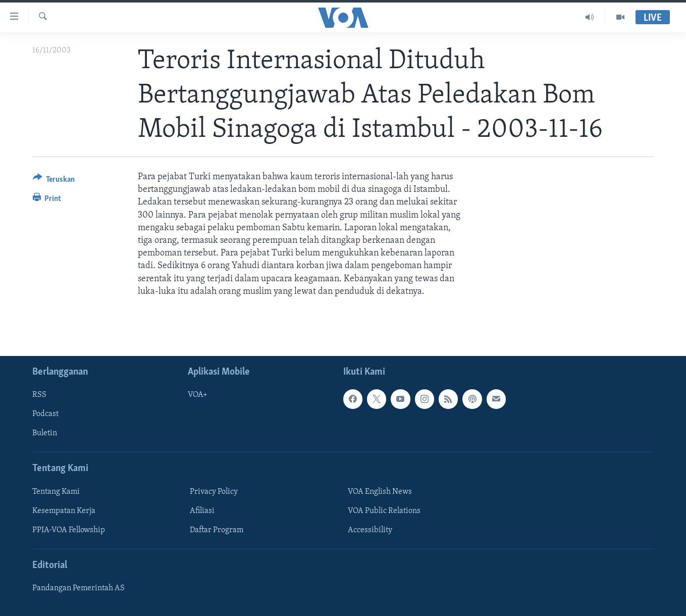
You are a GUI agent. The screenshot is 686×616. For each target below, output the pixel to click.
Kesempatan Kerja (64, 511)
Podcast (45, 414)
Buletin (45, 433)
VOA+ (198, 395)
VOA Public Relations (384, 511)
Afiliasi (202, 511)
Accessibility (370, 530)
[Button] (54, 181)
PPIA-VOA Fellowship (69, 530)
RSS (39, 395)
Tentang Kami (56, 492)
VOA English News (380, 492)
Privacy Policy (214, 492)
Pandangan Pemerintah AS (78, 588)
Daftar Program (217, 530)
